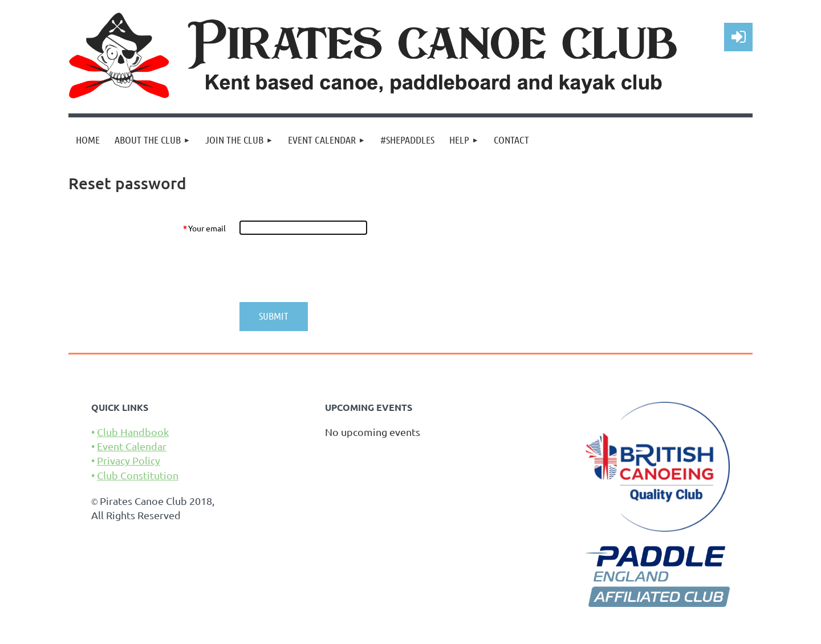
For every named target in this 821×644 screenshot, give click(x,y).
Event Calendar (132, 446)
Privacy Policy (129, 460)
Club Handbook (133, 432)
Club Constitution (138, 475)
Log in (738, 37)
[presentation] (326, 268)
